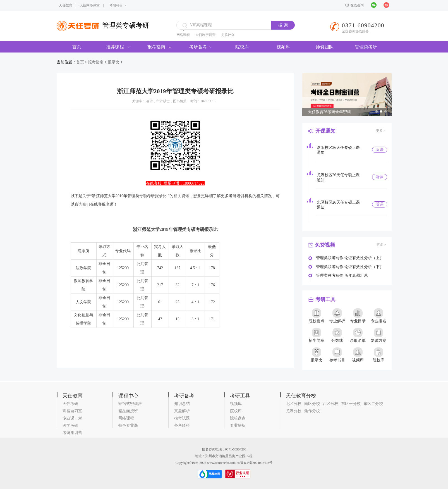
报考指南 (159, 47)
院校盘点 (238, 418)
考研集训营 (72, 433)
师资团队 (325, 47)
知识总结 (182, 404)
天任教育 (66, 5)
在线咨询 (357, 5)
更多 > (381, 131)
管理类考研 (366, 47)
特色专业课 (128, 425)
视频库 (283, 47)
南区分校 (312, 404)
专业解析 (238, 425)
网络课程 (183, 35)
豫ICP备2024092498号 (256, 463)
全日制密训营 (205, 35)
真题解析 (182, 411)
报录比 (114, 62)
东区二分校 (373, 404)
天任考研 (70, 404)
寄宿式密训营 (130, 404)
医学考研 (70, 425)
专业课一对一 (74, 418)
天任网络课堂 (90, 5)
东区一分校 (351, 404)
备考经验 (182, 425)
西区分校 (330, 404)
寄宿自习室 (72, 411)
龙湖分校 (294, 411)
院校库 (242, 47)
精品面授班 (128, 411)
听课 (380, 150)
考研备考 (201, 47)
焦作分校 (312, 411)
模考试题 (182, 418)
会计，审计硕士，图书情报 (166, 101)
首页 (77, 47)
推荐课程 (118, 47)
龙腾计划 (228, 35)
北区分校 (294, 404)
